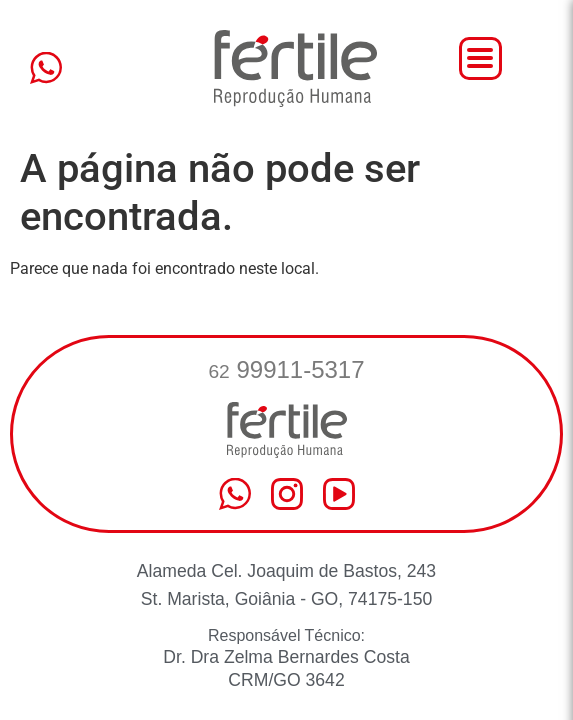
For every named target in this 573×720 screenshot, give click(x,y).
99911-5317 (286, 369)
